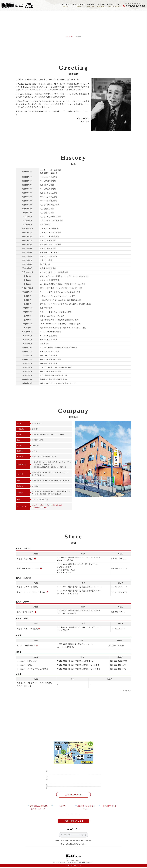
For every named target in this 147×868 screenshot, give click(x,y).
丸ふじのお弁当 (79, 6)
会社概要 (91, 6)
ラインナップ (66, 6)
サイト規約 (101, 6)
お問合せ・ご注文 (114, 6)
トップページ (69, 37)
